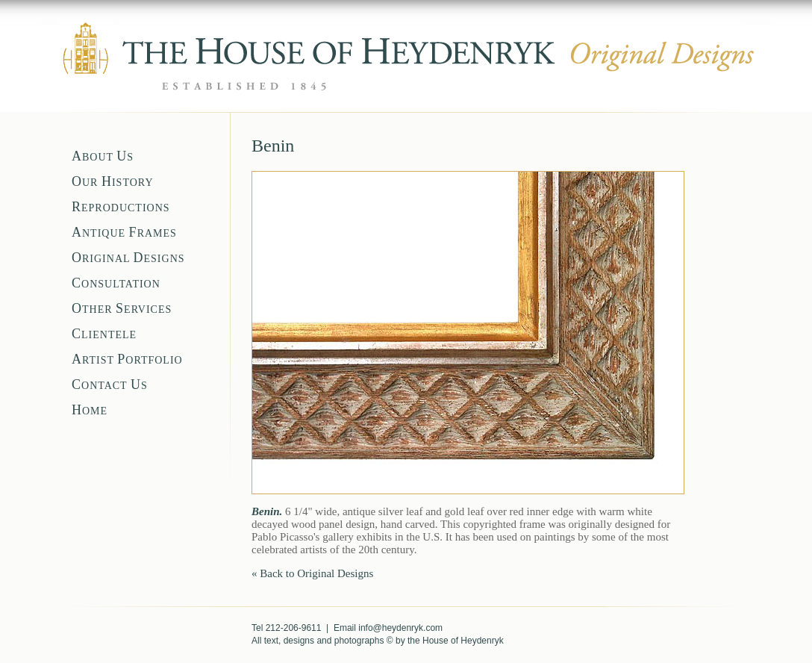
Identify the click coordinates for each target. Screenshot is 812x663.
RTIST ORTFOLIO (127, 360)
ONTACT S (110, 386)
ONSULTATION (116, 284)
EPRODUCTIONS (121, 208)
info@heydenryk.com (400, 628)
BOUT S (103, 157)
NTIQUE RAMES (124, 233)
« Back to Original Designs (312, 573)
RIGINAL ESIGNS (128, 259)
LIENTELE (104, 335)
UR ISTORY (113, 183)
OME (90, 411)
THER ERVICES (122, 309)
